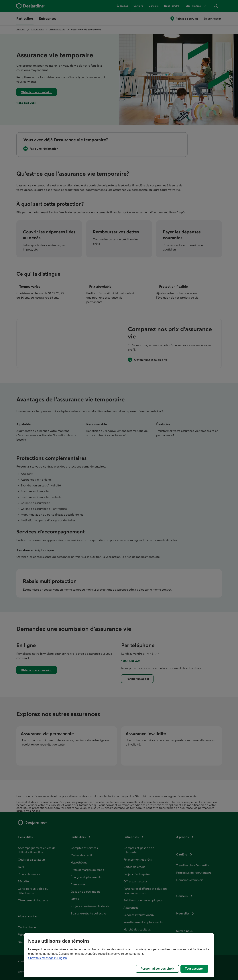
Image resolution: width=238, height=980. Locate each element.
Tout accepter (194, 969)
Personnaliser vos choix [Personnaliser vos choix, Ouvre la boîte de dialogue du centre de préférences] (157, 969)
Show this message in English (48, 958)
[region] (119, 955)
